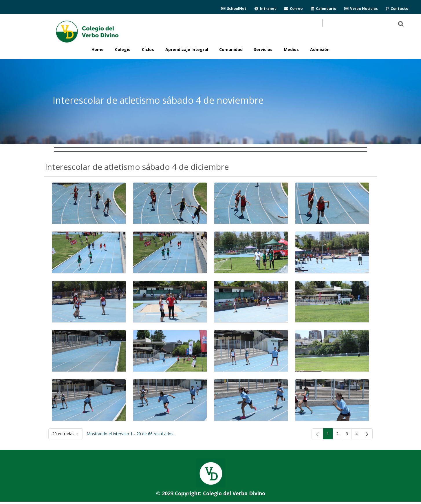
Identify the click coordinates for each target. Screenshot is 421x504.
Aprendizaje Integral (187, 49)
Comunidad (231, 49)
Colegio (123, 49)
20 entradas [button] (67, 435)
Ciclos (148, 49)
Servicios (263, 49)
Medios (291, 49)
